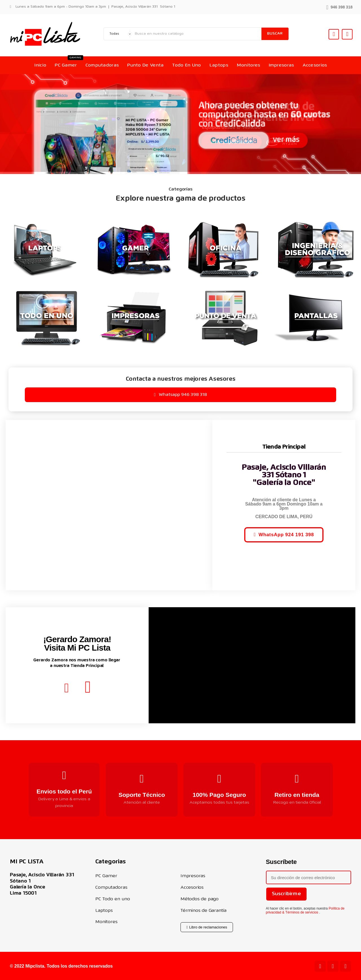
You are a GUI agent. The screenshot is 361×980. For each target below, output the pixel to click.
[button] (339, 7)
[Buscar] (197, 34)
